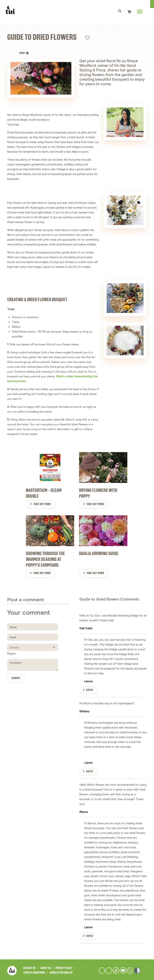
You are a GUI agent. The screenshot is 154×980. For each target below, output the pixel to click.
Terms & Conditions (34, 971)
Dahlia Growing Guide (99, 552)
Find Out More (42, 503)
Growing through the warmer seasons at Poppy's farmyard (45, 558)
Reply (90, 688)
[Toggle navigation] (122, 12)
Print (22, 53)
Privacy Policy (64, 967)
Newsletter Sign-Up (61, 971)
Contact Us (29, 967)
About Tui (46, 967)
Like (88, 37)
